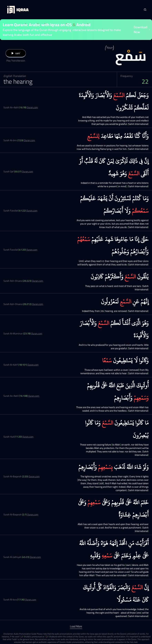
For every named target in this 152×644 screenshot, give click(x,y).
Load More (76, 626)
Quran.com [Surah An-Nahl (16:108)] (34, 396)
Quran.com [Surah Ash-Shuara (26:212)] (38, 304)
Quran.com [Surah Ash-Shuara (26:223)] (38, 281)
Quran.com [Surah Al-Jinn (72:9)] (29, 140)
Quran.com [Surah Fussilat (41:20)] (32, 250)
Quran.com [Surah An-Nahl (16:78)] (32, 107)
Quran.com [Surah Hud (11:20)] (28, 437)
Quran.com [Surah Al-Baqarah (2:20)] (34, 476)
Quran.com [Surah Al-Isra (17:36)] (31, 600)
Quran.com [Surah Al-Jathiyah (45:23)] (35, 557)
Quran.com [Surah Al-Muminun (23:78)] (37, 334)
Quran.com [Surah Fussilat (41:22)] (32, 211)
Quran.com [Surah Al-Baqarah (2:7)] (33, 515)
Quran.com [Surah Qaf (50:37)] (28, 172)
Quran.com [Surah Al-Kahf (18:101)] (33, 365)
